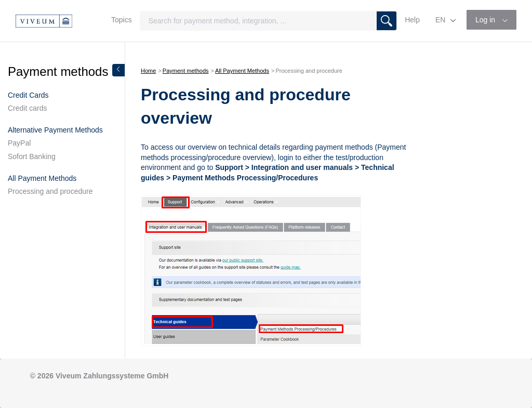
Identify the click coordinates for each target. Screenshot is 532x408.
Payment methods (186, 71)
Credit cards (27, 108)
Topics (122, 20)
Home (148, 71)
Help (412, 20)
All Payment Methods (242, 71)
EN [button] (441, 20)
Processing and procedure (50, 191)
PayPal (19, 143)
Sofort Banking (32, 156)
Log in (486, 20)
